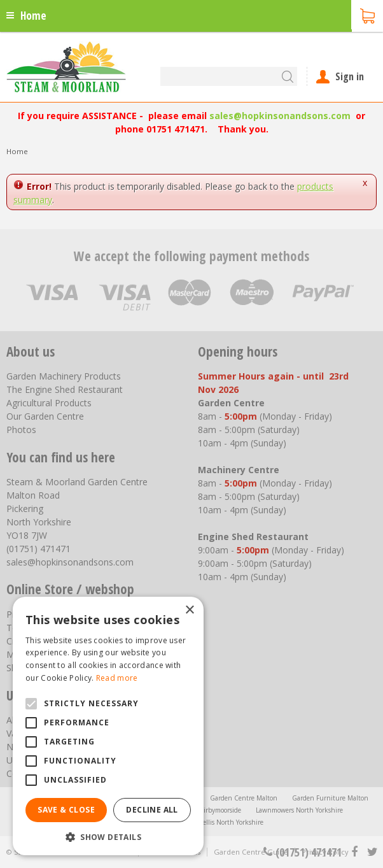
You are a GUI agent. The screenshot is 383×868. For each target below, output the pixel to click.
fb (354, 852)
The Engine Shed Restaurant (65, 389)
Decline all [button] (152, 810)
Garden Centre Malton (244, 798)
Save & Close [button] (66, 810)
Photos (21, 430)
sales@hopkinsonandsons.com (280, 116)
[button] (108, 836)
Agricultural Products (49, 403)
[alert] (108, 726)
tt (372, 852)
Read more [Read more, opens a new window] (117, 678)
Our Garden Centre (45, 416)
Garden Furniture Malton (330, 798)
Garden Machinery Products (64, 376)
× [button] (189, 610)
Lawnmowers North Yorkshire (299, 810)
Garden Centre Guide (251, 852)
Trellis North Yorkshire (230, 822)
